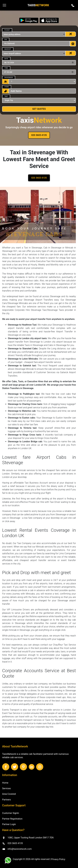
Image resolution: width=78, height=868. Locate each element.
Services (6, 788)
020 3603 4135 (39, 135)
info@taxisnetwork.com (20, 849)
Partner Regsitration (12, 819)
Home (5, 783)
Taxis (38, 5)
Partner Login (9, 824)
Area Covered (9, 794)
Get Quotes (39, 109)
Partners (6, 800)
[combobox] (34, 34)
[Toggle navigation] (4, 5)
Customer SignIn (11, 813)
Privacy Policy (58, 859)
